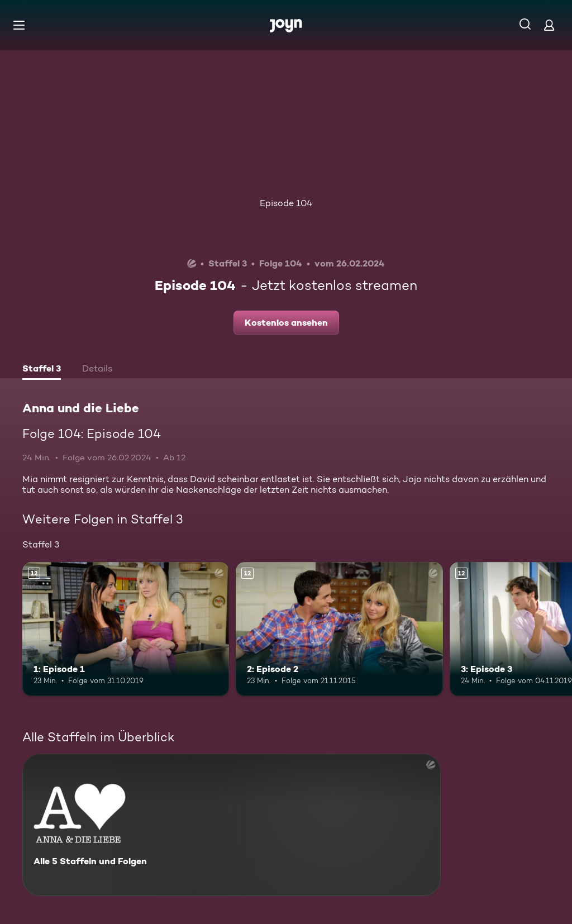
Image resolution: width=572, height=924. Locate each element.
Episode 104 (286, 203)
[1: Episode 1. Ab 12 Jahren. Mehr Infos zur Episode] (126, 629)
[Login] (549, 25)
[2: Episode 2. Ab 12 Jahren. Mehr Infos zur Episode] (339, 629)
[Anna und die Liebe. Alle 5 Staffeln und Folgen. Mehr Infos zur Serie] (232, 825)
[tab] (42, 370)
